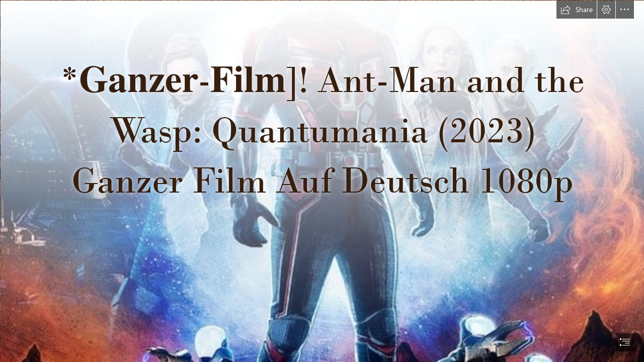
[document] (322, 181)
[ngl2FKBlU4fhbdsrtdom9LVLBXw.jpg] (322, 181)
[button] (577, 10)
